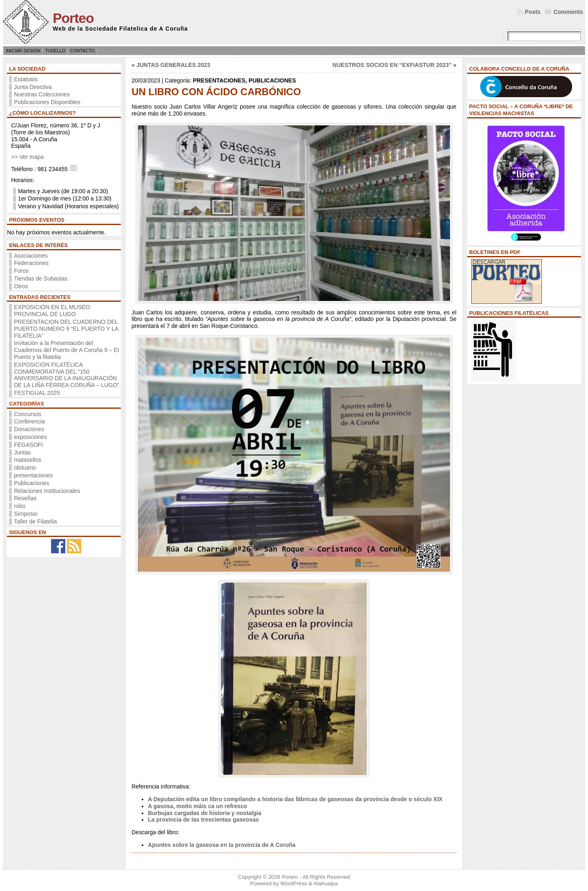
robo (20, 506)
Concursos (28, 414)
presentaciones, (221, 80)
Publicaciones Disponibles (47, 102)
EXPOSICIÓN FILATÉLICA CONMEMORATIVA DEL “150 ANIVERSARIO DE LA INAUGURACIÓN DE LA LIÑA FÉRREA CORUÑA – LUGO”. (67, 375)
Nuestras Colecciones (42, 94)
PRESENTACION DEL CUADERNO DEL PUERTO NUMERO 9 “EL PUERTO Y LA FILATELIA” (66, 329)
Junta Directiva (33, 87)
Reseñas (25, 498)
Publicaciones (31, 483)
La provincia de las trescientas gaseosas (203, 820)
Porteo (73, 18)
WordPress (294, 883)
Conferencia (29, 421)
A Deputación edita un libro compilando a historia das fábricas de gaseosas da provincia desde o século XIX (295, 799)
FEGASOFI (28, 445)
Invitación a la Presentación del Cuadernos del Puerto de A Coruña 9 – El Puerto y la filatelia (66, 350)
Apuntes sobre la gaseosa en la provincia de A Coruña (222, 845)
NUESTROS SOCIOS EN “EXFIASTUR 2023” (392, 65)
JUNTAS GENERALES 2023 (173, 65)
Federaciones (31, 263)
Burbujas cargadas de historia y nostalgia (205, 813)
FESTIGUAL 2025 (37, 393)
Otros (21, 286)
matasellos (28, 460)
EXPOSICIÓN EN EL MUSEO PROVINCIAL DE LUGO (52, 311)
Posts (532, 12)
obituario (25, 468)
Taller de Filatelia (35, 521)
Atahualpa (326, 883)
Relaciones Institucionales (47, 491)
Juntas (22, 452)
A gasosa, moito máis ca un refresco (197, 806)
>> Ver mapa (27, 157)
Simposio (26, 514)
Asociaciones (31, 256)
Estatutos (26, 79)
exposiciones (30, 437)
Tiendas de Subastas (41, 278)
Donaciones (29, 429)
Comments (568, 12)
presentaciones (33, 475)
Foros (21, 271)
